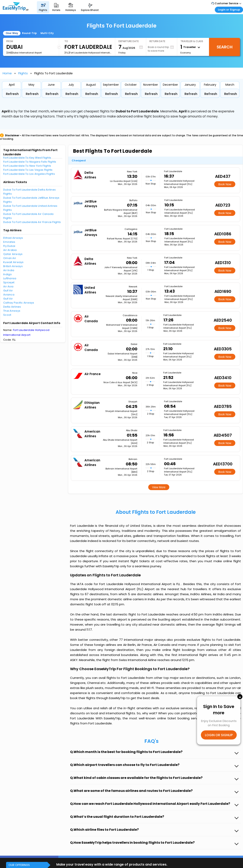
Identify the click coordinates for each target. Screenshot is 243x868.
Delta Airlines (12, 307)
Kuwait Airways (13, 262)
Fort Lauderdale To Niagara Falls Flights (30, 162)
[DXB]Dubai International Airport (24, 53)
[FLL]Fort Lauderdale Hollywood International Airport (88, 53)
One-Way (12, 33)
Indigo (8, 274)
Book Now (225, 184)
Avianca (9, 295)
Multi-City (47, 33)
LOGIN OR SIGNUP (219, 735)
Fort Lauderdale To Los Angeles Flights (29, 174)
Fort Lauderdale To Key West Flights (27, 158)
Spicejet (9, 282)
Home (7, 73)
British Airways (13, 266)
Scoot (7, 315)
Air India (9, 270)
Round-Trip (29, 33)
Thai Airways (12, 311)
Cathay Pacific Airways (19, 303)
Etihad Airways (13, 238)
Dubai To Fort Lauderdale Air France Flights (32, 222)
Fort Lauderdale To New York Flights (27, 166)
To (66, 41)
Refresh (12, 94)
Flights (23, 73)
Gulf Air (8, 291)
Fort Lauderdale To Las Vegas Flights (28, 170)
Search (225, 47)
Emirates (9, 242)
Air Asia (8, 286)
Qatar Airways (13, 254)
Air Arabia (10, 250)
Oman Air (10, 258)
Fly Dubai (9, 246)
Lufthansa (10, 278)
